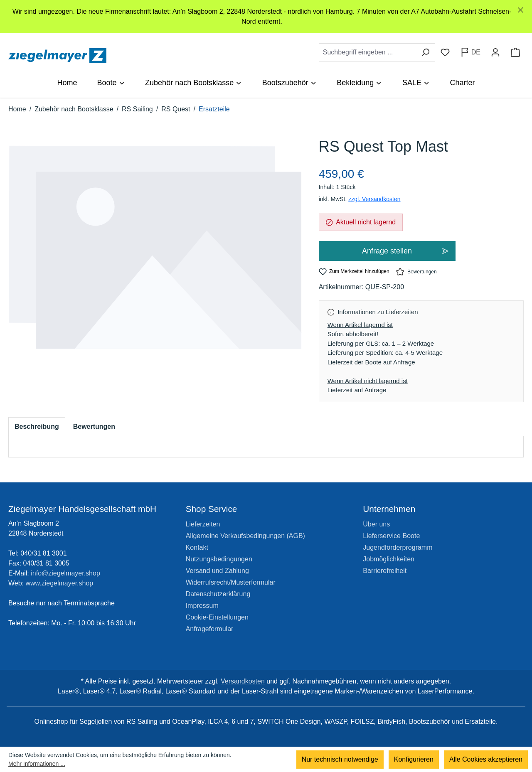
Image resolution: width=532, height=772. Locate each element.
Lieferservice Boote (391, 536)
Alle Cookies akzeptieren (486, 759)
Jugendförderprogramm (398, 547)
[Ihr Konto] (495, 52)
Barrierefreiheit (385, 571)
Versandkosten (243, 681)
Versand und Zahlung (217, 571)
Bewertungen (416, 272)
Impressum (202, 606)
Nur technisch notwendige (340, 759)
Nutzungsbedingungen (219, 559)
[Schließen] (521, 10)
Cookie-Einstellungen (217, 617)
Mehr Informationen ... (37, 764)
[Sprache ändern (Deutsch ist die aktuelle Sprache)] (470, 52)
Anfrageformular (210, 629)
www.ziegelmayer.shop (60, 583)
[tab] (37, 427)
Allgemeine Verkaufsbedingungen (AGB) (245, 536)
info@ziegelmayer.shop (65, 573)
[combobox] (367, 52)
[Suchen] (425, 52)
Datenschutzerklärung (218, 594)
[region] (266, 17)
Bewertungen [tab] (94, 427)
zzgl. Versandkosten (374, 199)
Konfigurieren (414, 759)
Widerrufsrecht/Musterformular (231, 582)
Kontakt (197, 547)
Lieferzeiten (203, 524)
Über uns (376, 524)
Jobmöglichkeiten (389, 559)
